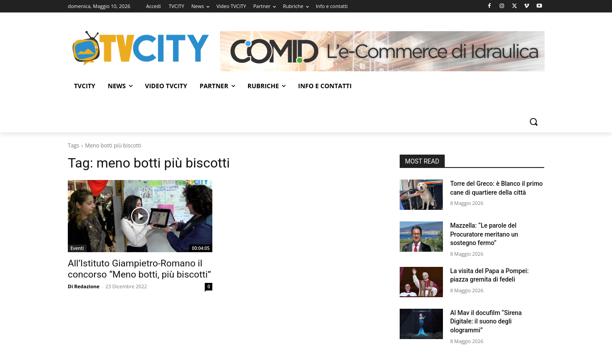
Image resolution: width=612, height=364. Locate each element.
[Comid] (382, 51)
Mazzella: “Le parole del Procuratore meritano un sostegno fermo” (484, 234)
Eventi (77, 248)
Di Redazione (84, 286)
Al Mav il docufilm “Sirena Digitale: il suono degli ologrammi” (486, 321)
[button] (533, 122)
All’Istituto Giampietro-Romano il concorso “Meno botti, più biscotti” (139, 269)
